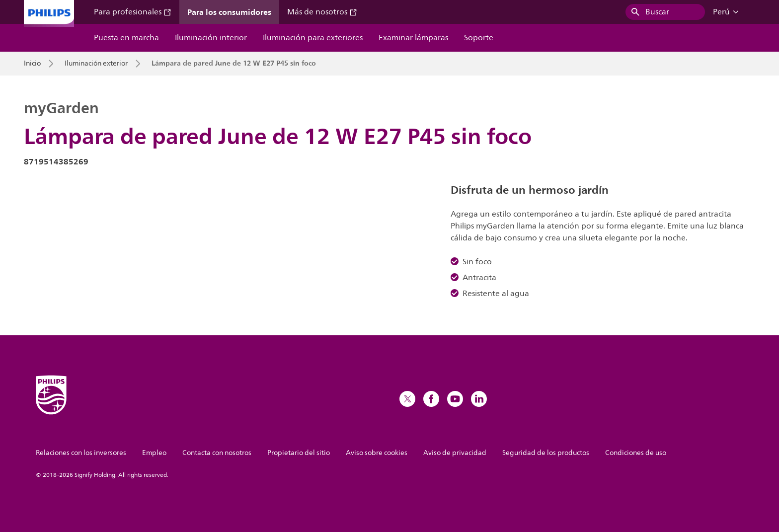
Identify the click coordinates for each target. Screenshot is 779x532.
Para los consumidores (229, 12)
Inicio (32, 64)
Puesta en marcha (126, 38)
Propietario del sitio (299, 453)
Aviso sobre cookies (377, 453)
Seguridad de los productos (546, 453)
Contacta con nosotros (217, 453)
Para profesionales (133, 12)
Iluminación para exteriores (313, 38)
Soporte (479, 38)
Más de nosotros (322, 12)
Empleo (154, 453)
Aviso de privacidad (455, 453)
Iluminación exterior (96, 64)
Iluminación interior (211, 38)
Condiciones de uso (636, 453)
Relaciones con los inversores (81, 453)
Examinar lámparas (413, 38)
